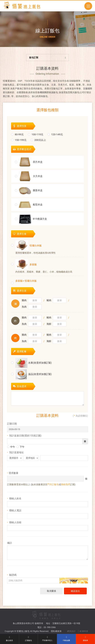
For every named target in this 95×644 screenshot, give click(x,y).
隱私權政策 (56, 622)
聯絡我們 (66, 486)
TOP (48, 629)
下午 (20, 448)
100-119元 (36, 136)
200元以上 (38, 142)
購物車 (85, 639)
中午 (11, 448)
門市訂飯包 (53, 486)
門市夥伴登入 (47, 639)
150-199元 (19, 142)
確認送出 (75, 593)
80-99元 (17, 136)
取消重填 (51, 593)
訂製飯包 (29, 639)
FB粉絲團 (66, 639)
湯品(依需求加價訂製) (31, 376)
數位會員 (9, 639)
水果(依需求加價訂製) (31, 364)
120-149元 (55, 136)
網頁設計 (71, 622)
